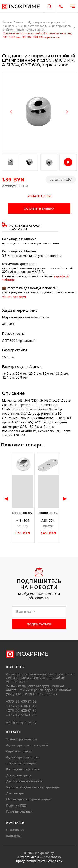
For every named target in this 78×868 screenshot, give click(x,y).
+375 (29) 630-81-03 (21, 701)
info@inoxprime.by (21, 722)
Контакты (13, 836)
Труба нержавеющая (22, 739)
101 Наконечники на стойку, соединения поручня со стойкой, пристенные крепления (37, 28)
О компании (15, 830)
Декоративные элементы (25, 781)
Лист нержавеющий (21, 763)
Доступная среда (19, 775)
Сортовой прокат (19, 751)
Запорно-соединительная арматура (33, 787)
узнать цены (39, 196)
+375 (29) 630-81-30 (21, 711)
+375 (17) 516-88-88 (21, 715)
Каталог (21, 22)
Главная (8, 22)
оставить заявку (39, 209)
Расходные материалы (23, 769)
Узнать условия (14, 297)
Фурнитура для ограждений (46, 22)
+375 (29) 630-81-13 (21, 706)
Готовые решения (19, 811)
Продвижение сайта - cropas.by (39, 861)
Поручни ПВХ (16, 805)
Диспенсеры (15, 793)
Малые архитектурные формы (29, 799)
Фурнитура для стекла (23, 757)
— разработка (39, 857)
